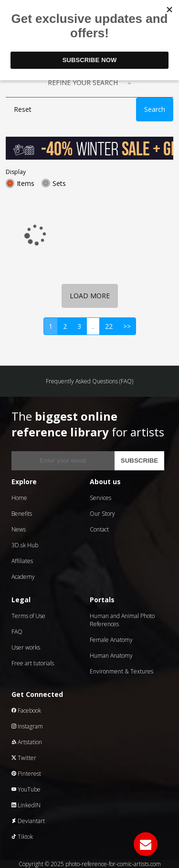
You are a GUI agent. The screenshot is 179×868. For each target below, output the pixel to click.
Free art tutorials (33, 663)
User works (26, 647)
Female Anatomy (111, 640)
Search (155, 109)
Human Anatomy (111, 656)
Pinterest (26, 774)
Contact (99, 529)
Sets (59, 183)
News (19, 529)
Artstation (27, 742)
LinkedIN (26, 805)
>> (127, 326)
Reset (23, 109)
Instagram (27, 726)
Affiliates (22, 561)
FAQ (17, 632)
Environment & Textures (121, 671)
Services (100, 498)
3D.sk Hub (25, 545)
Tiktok (22, 837)
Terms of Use (28, 616)
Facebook (26, 711)
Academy (23, 577)
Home (19, 498)
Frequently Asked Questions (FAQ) (89, 381)
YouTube (26, 789)
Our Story (102, 514)
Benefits (22, 514)
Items (26, 183)
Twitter (24, 758)
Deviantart (28, 821)
